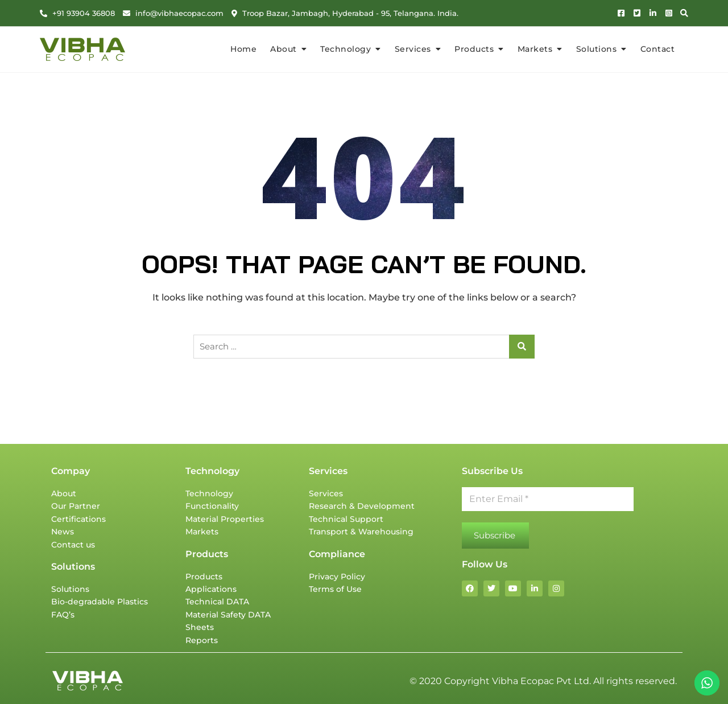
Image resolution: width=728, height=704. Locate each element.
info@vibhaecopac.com (173, 13)
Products (474, 49)
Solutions (597, 49)
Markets (535, 49)
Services (413, 49)
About (284, 49)
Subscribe (495, 535)
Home (243, 49)
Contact (658, 49)
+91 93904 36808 (77, 13)
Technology (346, 49)
